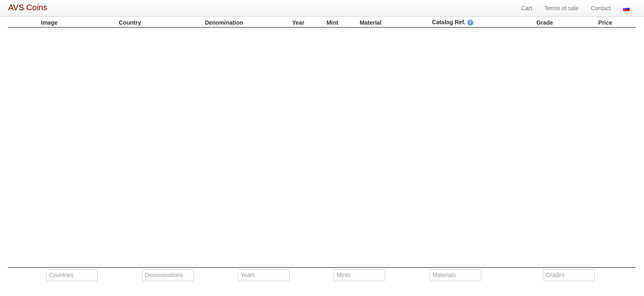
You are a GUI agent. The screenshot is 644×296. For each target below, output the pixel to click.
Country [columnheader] (130, 23)
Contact (601, 8)
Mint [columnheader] (332, 23)
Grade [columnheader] (545, 23)
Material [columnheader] (371, 23)
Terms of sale (562, 8)
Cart (527, 8)
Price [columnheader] (605, 23)
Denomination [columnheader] (224, 23)
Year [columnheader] (299, 23)
